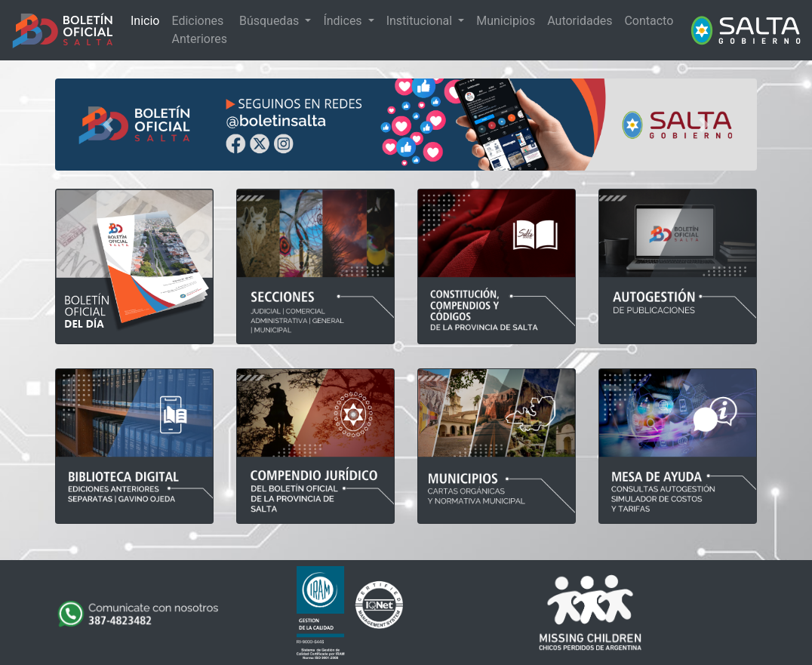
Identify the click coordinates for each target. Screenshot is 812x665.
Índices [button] (344, 21)
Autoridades (580, 21)
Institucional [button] (421, 21)
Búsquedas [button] (271, 21)
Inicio (145, 21)
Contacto (649, 21)
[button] (108, 125)
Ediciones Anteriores (199, 30)
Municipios (506, 21)
